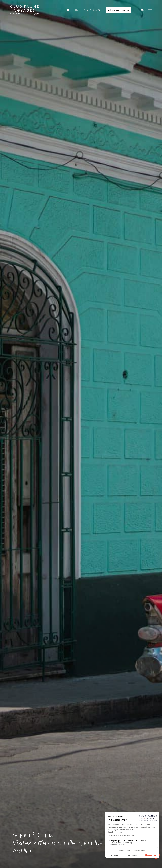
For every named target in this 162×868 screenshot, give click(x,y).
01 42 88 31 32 (92, 10)
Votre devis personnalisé (119, 10)
